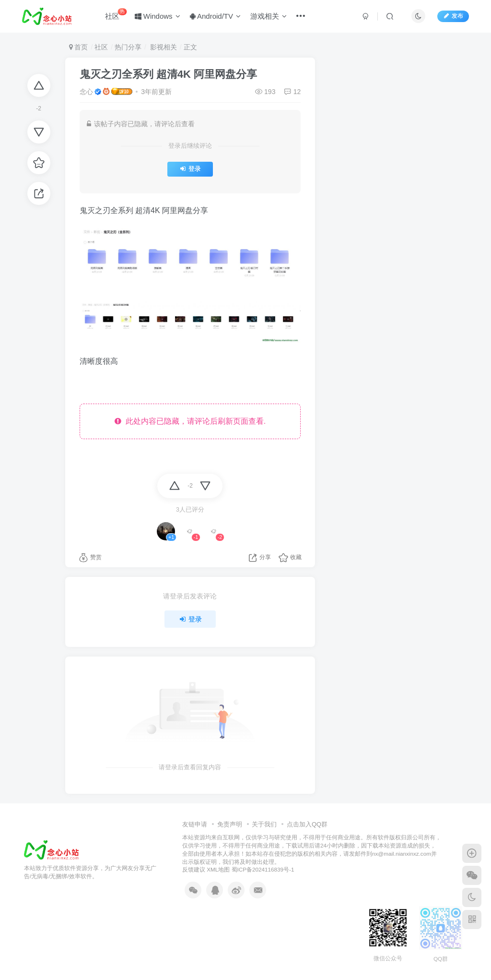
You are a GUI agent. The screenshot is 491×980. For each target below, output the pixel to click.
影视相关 (163, 47)
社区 (116, 14)
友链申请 (195, 824)
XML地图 (218, 869)
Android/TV (215, 16)
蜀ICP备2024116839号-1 (263, 869)
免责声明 (230, 824)
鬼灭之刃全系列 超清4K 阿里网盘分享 (168, 74)
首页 (79, 47)
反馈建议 (194, 869)
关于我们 (264, 824)
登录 (190, 169)
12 (292, 92)
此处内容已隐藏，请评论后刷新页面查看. (190, 421)
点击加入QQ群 (307, 824)
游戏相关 (269, 16)
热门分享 (128, 47)
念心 (86, 92)
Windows (158, 16)
